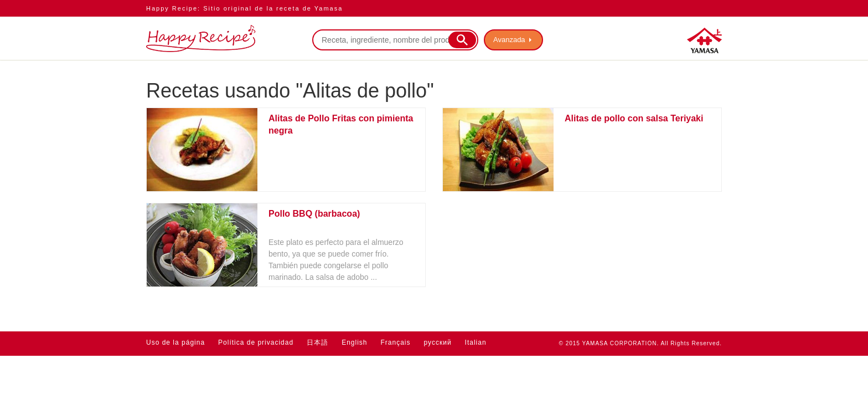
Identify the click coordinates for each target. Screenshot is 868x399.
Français (396, 342)
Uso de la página (175, 342)
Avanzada (509, 40)
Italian (476, 342)
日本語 (317, 342)
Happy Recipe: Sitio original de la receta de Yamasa (244, 8)
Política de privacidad (256, 342)
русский (438, 342)
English (354, 342)
